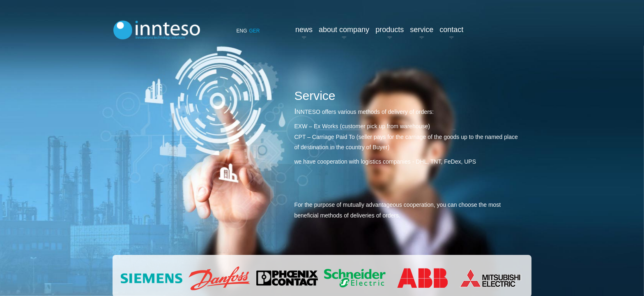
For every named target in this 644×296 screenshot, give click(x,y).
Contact (451, 30)
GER (255, 31)
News (304, 30)
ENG (241, 31)
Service (422, 30)
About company (344, 30)
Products (390, 30)
